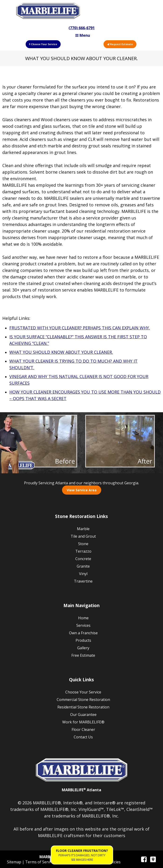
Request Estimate (120, 44)
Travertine (83, 581)
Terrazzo (83, 551)
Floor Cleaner (83, 729)
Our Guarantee (83, 715)
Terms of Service (40, 862)
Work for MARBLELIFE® (83, 722)
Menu (83, 35)
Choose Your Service (43, 44)
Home (83, 618)
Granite (83, 566)
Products (83, 640)
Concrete (83, 559)
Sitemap (15, 862)
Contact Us (83, 737)
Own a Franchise (83, 633)
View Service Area (82, 490)
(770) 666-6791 (82, 28)
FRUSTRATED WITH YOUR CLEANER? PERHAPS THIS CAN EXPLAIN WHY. (80, 328)
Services (83, 625)
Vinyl (83, 574)
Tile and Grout (83, 536)
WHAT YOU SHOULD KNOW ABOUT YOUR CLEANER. (61, 352)
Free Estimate (83, 655)
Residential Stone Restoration (83, 707)
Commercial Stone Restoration (83, 700)
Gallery (83, 648)
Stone (83, 544)
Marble (83, 529)
